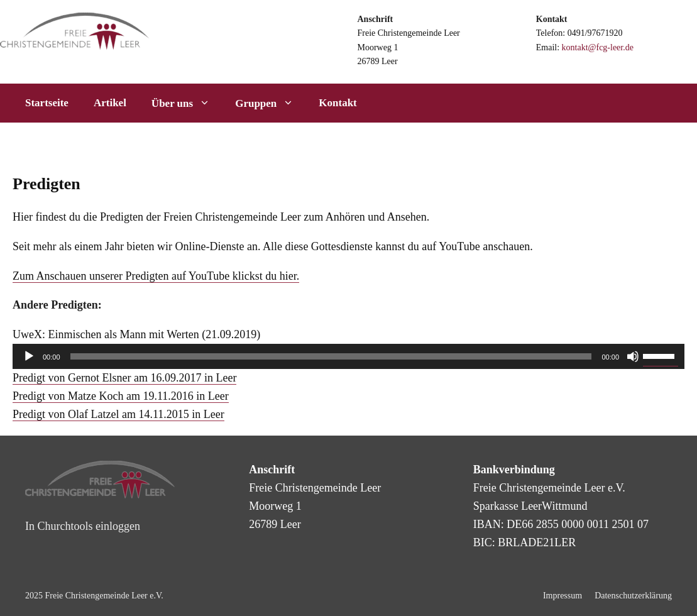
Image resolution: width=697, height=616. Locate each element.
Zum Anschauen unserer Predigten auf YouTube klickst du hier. (156, 276)
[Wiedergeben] (29, 356)
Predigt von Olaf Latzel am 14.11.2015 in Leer (118, 414)
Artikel (110, 103)
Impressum (563, 596)
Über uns (187, 103)
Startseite (47, 103)
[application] (348, 356)
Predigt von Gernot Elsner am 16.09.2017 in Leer (124, 378)
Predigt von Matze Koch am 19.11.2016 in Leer (121, 396)
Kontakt (338, 103)
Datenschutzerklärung (633, 596)
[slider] (331, 356)
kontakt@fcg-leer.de (598, 47)
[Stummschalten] (633, 356)
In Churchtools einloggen (83, 526)
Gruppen (271, 103)
